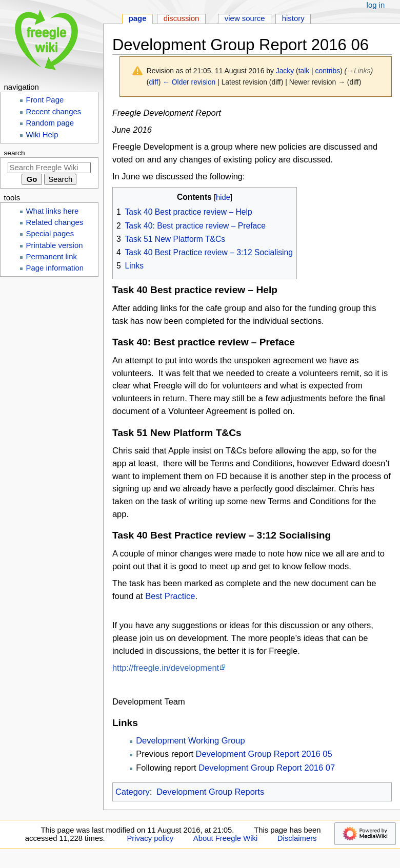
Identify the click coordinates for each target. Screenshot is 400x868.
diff (153, 82)
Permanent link (52, 257)
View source (245, 18)
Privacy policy (150, 838)
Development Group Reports (210, 792)
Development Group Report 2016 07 (267, 768)
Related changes (55, 222)
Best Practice (170, 596)
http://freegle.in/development (166, 668)
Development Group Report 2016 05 (264, 754)
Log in (376, 5)
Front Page (45, 100)
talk (304, 71)
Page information (55, 268)
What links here (53, 211)
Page (138, 18)
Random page (50, 123)
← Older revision (189, 82)
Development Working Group (190, 740)
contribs (328, 71)
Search (15, 153)
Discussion (182, 18)
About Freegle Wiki (225, 838)
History (293, 18)
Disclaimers (297, 838)
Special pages (50, 234)
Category (133, 792)
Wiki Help (42, 135)
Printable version (55, 245)
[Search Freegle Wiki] (49, 168)
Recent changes (54, 112)
